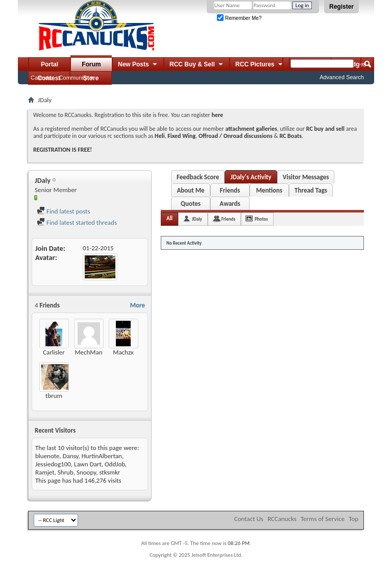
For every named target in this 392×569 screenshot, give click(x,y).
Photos (261, 219)
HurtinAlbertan (102, 456)
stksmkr (109, 472)
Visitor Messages (306, 177)
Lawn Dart (88, 464)
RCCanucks (282, 519)
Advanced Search (342, 77)
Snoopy (86, 472)
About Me (190, 190)
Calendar (42, 78)
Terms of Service (323, 519)
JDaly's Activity (251, 177)
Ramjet (45, 472)
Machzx (123, 352)
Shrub (66, 472)
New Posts (138, 65)
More (138, 305)
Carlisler (54, 352)
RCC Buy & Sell (197, 65)
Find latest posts (64, 211)
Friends (230, 190)
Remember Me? (239, 18)
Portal (50, 64)
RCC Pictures (260, 65)
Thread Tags (311, 190)
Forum (91, 64)
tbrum (54, 396)
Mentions (269, 190)
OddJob (115, 464)
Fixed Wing (181, 136)
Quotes (191, 204)
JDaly (197, 219)
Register (341, 7)
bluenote (47, 456)
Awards (230, 204)
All (169, 218)
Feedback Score (198, 177)
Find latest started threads (77, 222)
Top (353, 519)
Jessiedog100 (53, 464)
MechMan (88, 352)
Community (73, 78)
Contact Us (249, 519)
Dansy (71, 456)
